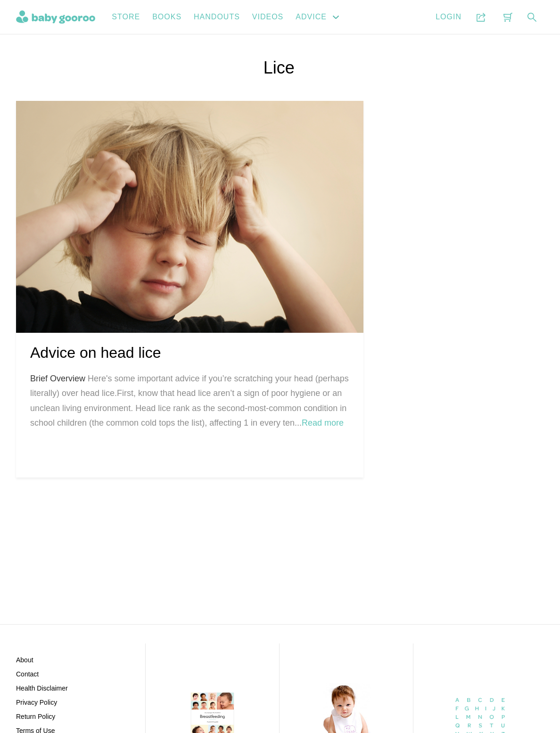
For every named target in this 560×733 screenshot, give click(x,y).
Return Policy (36, 717)
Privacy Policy (37, 702)
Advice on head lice (96, 353)
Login (449, 17)
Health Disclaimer (42, 688)
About (25, 660)
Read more (323, 423)
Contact (27, 674)
